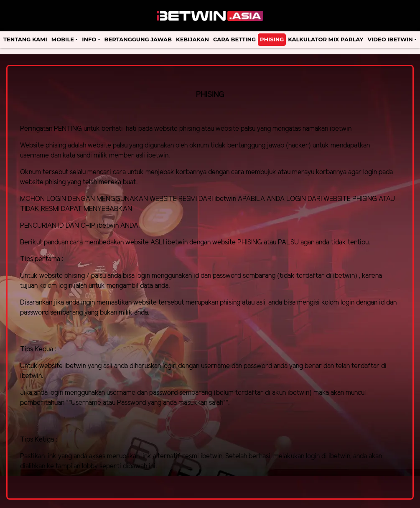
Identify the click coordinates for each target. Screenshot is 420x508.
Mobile (63, 39)
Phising (272, 39)
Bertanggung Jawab (138, 39)
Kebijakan (192, 39)
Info (89, 39)
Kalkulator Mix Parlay (326, 39)
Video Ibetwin (390, 39)
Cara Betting (234, 39)
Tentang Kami (25, 39)
